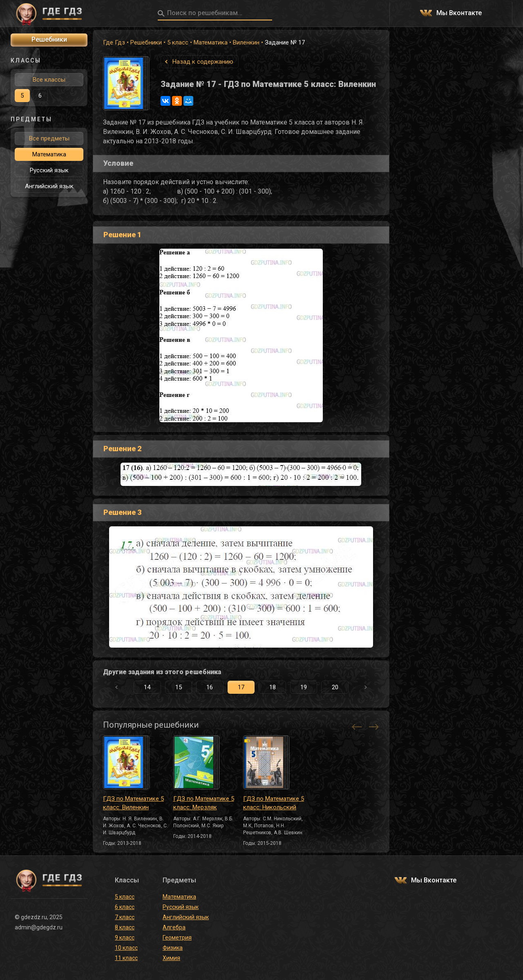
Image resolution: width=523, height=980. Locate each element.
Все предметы (49, 138)
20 (335, 687)
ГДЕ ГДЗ (49, 13)
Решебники (146, 42)
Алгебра (174, 927)
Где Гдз (114, 42)
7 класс (125, 917)
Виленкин (246, 42)
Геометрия (177, 938)
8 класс (125, 927)
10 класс (126, 948)
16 (210, 687)
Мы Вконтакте (459, 13)
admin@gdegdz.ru (39, 927)
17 (241, 687)
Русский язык (49, 170)
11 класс (126, 958)
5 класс (178, 42)
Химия (171, 958)
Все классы (49, 80)
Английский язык (49, 186)
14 (147, 687)
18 (273, 687)
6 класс (125, 907)
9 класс (125, 938)
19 (304, 687)
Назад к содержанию (203, 62)
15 (179, 687)
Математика (211, 42)
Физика (173, 948)
